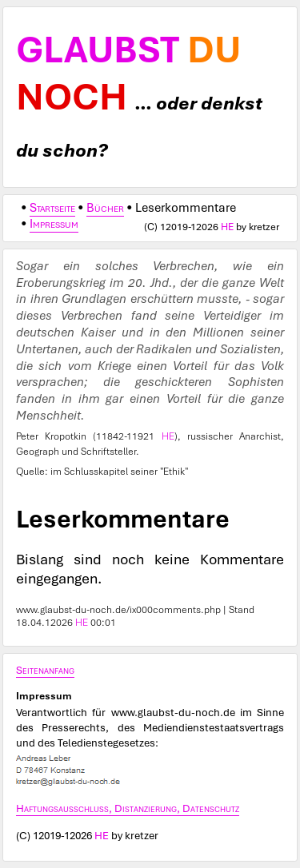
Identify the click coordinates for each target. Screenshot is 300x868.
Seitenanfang (45, 670)
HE (227, 227)
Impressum (54, 224)
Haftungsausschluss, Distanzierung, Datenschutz (128, 808)
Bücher (105, 208)
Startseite (52, 208)
